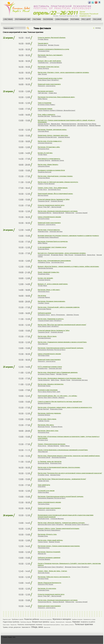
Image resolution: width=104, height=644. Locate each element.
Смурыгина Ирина (44, 178)
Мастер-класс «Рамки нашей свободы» (50, 540)
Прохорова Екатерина (59, 457)
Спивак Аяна (53, 93)
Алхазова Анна (43, 368)
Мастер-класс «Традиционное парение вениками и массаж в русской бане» (62, 342)
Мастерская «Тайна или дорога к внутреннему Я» (54, 577)
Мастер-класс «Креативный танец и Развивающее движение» (58, 372)
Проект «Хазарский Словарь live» (49, 272)
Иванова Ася (42, 554)
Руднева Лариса (43, 39)
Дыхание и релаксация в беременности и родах (53, 49)
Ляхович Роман (65, 380)
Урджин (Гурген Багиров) (46, 184)
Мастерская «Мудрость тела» (47, 534)
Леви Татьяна (42, 74)
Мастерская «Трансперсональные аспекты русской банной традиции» (61, 348)
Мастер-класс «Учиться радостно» (49, 230)
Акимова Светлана (44, 116)
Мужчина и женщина (62, 619)
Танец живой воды (44, 485)
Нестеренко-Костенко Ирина (87, 124)
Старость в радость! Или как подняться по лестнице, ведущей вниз (60, 401)
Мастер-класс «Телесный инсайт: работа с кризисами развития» (59, 307)
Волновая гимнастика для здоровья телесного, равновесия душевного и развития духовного (68, 236)
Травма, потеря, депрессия (12, 627)
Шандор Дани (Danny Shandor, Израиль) (51, 397)
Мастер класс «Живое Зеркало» (48, 164)
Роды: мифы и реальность (46, 114)
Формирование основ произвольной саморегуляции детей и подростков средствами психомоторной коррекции (66, 516)
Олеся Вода (42, 486)
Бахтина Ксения (43, 195)
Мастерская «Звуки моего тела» (48, 431)
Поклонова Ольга (44, 291)
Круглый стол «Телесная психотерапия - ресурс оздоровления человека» (62, 253)
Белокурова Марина (45, 309)
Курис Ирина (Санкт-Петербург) (48, 80)
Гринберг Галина (44, 303)
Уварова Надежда (95, 125)
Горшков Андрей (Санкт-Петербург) (50, 321)
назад (98, 28)
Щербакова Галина (58, 160)
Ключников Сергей (44, 457)
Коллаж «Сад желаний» (45, 278)
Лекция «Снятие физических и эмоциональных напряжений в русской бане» (63, 450)
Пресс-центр (86, 19)
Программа (75, 19)
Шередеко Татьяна (73, 315)
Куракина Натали (57, 427)
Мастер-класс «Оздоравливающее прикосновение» (54, 261)
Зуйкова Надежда (53, 446)
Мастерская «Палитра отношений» (49, 552)
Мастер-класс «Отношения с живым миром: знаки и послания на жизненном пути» (65, 407)
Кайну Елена (55, 380)
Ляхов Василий (43, 344)
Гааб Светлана (43, 93)
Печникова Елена (44, 51)
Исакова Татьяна (54, 542)
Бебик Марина (43, 99)
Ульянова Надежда (44, 160)
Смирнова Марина (44, 297)
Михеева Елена (43, 536)
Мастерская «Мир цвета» (46, 425)
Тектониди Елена (44, 219)
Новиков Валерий (58, 213)
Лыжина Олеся (56, 116)
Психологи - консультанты (47, 86)
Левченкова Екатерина (69, 124)
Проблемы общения (26, 622)
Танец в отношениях (45, 103)
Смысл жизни (6, 625)
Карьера (76, 622)
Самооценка (68, 622)
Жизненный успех (60, 622)
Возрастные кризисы (41, 622)
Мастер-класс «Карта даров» (47, 419)
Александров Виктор (45, 213)
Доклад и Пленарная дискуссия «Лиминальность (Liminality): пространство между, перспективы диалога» (69, 564)
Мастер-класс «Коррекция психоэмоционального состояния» (58, 211)
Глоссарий (97, 19)
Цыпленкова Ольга (54, 189)
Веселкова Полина (44, 427)
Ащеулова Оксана (44, 573)
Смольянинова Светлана (80, 380)
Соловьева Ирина (80, 255)
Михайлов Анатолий (45, 172)
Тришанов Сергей (44, 201)
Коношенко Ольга (44, 315)
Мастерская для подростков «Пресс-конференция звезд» (56, 97)
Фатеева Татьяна (54, 45)
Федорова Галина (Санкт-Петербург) (77, 524)
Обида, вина (37, 627)
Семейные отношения (77, 619)
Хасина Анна (91, 255)
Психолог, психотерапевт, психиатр (30, 625)
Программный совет (23, 19)
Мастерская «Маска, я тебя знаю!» (49, 290)
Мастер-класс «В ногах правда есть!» (50, 141)
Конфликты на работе (88, 622)
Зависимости (26, 627)
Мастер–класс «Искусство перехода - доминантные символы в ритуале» (61, 523)
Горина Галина (43, 542)
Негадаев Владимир (44, 338)
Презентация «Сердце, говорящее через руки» (53, 135)
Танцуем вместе (43, 43)
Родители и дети (7, 619)
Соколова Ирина (82, 125)
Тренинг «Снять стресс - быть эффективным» (53, 188)
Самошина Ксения (44, 166)
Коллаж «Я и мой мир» (45, 153)
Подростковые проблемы (11, 622)
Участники (37, 19)
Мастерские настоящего (46, 91)
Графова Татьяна (44, 421)
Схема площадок (62, 19)
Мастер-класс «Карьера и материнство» (51, 384)
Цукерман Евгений (57, 201)
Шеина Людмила (43, 68)
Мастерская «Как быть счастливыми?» (50, 55)
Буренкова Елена (56, 463)
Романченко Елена (56, 409)
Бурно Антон (42, 446)
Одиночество (47, 627)
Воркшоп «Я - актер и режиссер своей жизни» (53, 284)
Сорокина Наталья (44, 415)
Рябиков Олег (70, 213)
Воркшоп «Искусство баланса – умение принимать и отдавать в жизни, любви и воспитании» (68, 266)
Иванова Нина (56, 124)
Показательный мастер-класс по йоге (50, 78)
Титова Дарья (42, 154)
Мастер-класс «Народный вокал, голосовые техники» (55, 176)
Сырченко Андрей (82, 213)
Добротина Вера (43, 492)
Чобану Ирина (65, 446)
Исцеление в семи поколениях (48, 390)
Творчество (13, 625)
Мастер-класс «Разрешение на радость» (51, 319)
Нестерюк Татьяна (56, 125)
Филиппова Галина (44, 386)
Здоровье (53, 622)
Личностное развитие (46, 619)
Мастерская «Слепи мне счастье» (49, 67)
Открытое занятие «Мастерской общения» (52, 37)
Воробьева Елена (44, 519)
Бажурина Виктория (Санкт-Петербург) (51, 524)
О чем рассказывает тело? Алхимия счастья (52, 247)
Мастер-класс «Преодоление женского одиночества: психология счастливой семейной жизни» (69, 456)
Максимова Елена (44, 548)
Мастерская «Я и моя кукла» (47, 588)
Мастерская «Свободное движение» (49, 413)
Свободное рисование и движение (49, 558)
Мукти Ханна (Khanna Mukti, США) (49, 392)
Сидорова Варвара (56, 62)
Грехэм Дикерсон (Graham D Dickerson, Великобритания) (57, 110)
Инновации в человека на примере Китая (51, 170)
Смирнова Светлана (69, 125)
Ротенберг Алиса (44, 475)
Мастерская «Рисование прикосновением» (52, 301)
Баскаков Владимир (44, 403)
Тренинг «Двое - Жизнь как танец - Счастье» (52, 571)
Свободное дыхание (44, 313)
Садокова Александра (45, 143)
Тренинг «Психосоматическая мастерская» (52, 444)
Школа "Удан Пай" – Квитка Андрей (50, 207)
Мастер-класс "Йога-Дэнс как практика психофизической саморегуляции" (62, 325)
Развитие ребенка (32, 619)
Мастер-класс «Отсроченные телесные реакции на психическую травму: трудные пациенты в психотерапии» (69, 437)
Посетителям (48, 19)
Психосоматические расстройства (52, 625)
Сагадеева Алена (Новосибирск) (48, 237)
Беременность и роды (89, 619)
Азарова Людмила (44, 124)
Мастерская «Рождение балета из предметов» (53, 241)
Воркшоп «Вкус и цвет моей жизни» (49, 61)
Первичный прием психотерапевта (49, 84)
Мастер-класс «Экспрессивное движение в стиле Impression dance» (60, 378)
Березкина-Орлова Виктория (47, 137)
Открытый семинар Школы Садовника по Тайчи (54, 199)
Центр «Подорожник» (58, 315)
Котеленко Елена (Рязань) (47, 104)
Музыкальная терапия (45, 109)
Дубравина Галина (44, 262)
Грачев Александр (44, 380)
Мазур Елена (42, 57)
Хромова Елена (55, 475)
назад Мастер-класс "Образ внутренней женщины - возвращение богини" (62, 479)
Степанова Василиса (57, 519)
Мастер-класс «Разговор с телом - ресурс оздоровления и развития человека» (63, 72)
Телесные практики (84, 624)
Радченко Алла (43, 440)
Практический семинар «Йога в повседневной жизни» (55, 194)
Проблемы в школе (18, 619)
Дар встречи (42, 296)
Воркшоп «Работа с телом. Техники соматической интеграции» (59, 528)
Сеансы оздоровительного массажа (49, 217)
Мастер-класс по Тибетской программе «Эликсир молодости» (58, 182)
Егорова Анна (42, 45)
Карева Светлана (43, 481)
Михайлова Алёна (44, 274)
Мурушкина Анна (44, 149)
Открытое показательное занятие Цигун (51, 205)
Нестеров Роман (43, 125)
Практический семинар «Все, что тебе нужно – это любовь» (57, 396)
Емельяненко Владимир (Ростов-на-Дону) (52, 350)
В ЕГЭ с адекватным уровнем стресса (50, 367)
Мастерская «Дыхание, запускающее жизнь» (52, 129)
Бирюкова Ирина (44, 249)
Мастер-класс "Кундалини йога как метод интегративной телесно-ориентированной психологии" (70, 473)
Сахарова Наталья (64, 137)
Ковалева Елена (43, 231)
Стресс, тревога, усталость (67, 625)
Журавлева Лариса (57, 255)
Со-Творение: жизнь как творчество (50, 461)
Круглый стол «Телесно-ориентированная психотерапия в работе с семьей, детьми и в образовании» (66, 121)
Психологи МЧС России (46, 584)
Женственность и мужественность (49, 159)
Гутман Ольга (42, 189)
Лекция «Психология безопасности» (50, 583)
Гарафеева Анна (43, 62)
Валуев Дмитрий (43, 409)
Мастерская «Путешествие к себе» (49, 147)
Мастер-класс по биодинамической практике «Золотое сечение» (59, 467)
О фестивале (8, 19)
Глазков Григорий (44, 255)
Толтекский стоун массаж (46, 491)
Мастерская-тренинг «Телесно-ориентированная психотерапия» (59, 546)
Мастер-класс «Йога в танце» (47, 336)
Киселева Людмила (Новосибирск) (49, 530)
